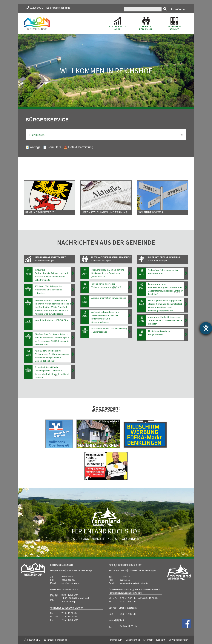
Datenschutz (133, 640)
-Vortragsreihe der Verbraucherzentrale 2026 (106, 286)
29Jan (85, 286)
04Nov (85, 300)
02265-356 (125, 580)
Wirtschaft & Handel (117, 24)
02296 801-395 (68, 580)
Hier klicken (106, 135)
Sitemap (148, 640)
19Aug (85, 314)
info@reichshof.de (58, 8)
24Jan (28, 353)
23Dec (142, 333)
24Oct (28, 322)
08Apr (85, 272)
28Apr (142, 272)
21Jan (142, 319)
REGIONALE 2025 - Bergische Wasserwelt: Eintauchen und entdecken (48, 290)
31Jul (85, 331)
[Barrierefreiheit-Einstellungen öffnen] (206, 328)
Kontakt (161, 640)
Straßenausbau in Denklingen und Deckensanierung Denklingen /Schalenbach (108, 273)
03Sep (28, 288)
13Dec (28, 303)
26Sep (28, 336)
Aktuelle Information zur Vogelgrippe (109, 298)
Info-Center (178, 9)
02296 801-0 (36, 8)
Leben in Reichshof (146, 24)
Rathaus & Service (174, 24)
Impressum (116, 640)
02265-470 (125, 576)
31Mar (28, 272)
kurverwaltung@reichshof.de (134, 583)
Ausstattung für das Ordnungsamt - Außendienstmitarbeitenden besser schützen (165, 320)
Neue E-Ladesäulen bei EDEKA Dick (51, 320)
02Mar (142, 286)
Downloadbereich (178, 640)
